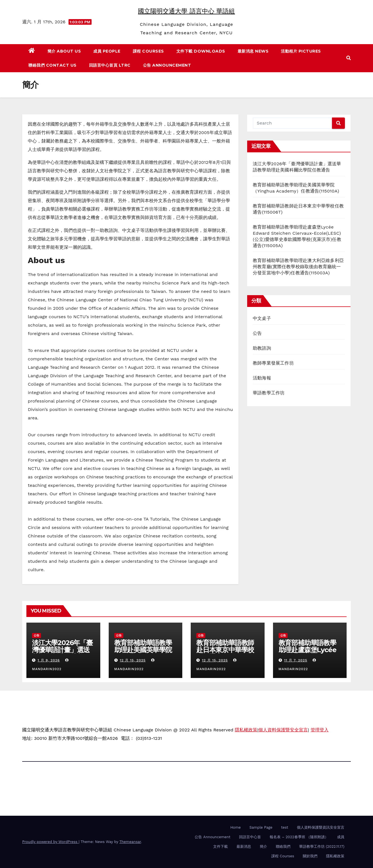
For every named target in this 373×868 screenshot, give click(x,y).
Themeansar (130, 842)
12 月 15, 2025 (133, 660)
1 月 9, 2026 (49, 660)
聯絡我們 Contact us (53, 65)
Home (236, 827)
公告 (257, 333)
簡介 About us (64, 51)
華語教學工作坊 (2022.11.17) (322, 846)
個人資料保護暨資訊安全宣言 (321, 827)
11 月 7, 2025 (295, 660)
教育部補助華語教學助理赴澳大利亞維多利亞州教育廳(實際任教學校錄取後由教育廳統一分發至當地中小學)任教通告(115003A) (298, 267)
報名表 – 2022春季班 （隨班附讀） (299, 837)
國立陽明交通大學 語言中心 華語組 (186, 11)
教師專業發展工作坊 (273, 363)
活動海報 (262, 378)
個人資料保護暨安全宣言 (283, 730)
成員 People (107, 51)
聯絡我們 (283, 846)
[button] (349, 58)
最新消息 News (253, 51)
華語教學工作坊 (269, 393)
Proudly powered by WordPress (50, 842)
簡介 (263, 846)
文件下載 (220, 846)
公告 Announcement (167, 65)
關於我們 (310, 856)
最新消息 (244, 846)
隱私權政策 (246, 730)
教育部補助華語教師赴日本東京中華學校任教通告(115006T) (225, 650)
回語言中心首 (250, 837)
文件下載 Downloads (201, 51)
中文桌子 (262, 318)
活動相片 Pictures (301, 51)
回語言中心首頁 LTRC (110, 65)
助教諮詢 (262, 348)
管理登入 (320, 730)
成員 (341, 837)
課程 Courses (148, 51)
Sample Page (261, 827)
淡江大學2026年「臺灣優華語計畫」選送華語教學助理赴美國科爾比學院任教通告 (62, 653)
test (285, 827)
